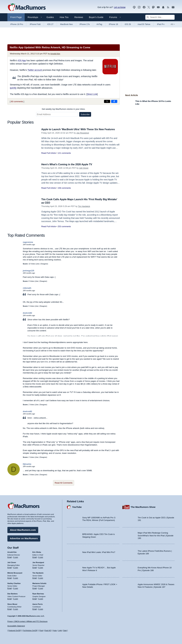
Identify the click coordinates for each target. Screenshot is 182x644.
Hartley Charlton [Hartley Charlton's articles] (14, 583)
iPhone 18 (113, 24)
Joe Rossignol (83, 133)
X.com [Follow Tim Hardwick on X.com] (41, 578)
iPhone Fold (35, 24)
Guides (50, 17)
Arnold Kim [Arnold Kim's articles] (12, 552)
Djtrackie (27, 464)
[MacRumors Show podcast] (134, 7)
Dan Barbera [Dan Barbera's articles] (12, 593)
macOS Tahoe (144, 24)
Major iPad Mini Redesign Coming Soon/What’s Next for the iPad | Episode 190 (156, 535)
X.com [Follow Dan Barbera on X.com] (16, 598)
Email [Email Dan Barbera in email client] (10, 598)
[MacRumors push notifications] (163, 7)
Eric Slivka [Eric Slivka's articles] (37, 552)
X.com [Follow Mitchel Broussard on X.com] (16, 578)
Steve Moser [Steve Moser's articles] (12, 604)
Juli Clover (84, 168)
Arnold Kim (55, 54)
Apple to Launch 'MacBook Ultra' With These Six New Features (80, 129)
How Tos (64, 17)
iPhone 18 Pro (17, 24)
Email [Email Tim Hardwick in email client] (35, 578)
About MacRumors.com (23, 529)
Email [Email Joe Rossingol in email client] (35, 567)
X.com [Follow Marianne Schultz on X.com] (41, 588)
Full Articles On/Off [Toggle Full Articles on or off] (30, 630)
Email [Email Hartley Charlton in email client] (10, 588)
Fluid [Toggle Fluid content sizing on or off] (41, 630)
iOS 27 (50, 24)
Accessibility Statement (16, 626)
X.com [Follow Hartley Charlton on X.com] (16, 588)
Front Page (16, 17)
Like (38, 264)
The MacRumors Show (143, 507)
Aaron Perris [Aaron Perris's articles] (38, 604)
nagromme (28, 242)
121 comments (64, 153)
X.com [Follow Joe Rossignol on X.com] (41, 567)
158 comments (64, 188)
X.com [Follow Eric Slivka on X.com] (41, 557)
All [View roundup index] (173, 24)
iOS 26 (128, 24)
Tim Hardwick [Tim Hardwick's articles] (38, 572)
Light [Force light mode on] (60, 630)
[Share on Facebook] (114, 101)
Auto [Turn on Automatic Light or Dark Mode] (55, 630)
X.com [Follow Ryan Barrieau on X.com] (41, 598)
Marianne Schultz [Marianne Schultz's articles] (39, 583)
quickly (13, 88)
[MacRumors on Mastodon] (153, 7)
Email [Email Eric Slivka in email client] (35, 557)
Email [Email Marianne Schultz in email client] (35, 588)
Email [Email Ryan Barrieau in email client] (35, 598)
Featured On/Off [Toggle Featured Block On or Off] (14, 630)
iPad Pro (161, 24)
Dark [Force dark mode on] (65, 630)
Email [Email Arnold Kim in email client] (10, 557)
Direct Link (92, 94)
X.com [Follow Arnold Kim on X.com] (16, 557)
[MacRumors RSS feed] (168, 7)
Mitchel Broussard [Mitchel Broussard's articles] (15, 572)
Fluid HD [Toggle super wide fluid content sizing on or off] (48, 630)
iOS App (22, 60)
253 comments (64, 226)
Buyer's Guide (96, 17)
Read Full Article (49, 153)
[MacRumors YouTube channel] (158, 7)
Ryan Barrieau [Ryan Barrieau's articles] (38, 593)
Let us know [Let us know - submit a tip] (120, 7)
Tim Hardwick (84, 206)
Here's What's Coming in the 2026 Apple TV (68, 164)
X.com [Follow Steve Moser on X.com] (16, 609)
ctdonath (27, 288)
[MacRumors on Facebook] (144, 7)
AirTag (99, 24)
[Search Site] (160, 17)
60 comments (17, 101)
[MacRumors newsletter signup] (173, 7)
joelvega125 (29, 271)
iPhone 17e (85, 24)
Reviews (79, 17)
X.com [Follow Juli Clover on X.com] (16, 567)
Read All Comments (64, 483)
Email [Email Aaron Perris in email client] (35, 609)
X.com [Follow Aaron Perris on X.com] (41, 609)
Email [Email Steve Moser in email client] (10, 609)
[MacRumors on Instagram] (139, 7)
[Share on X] (107, 101)
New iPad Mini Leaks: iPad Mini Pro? (99, 552)
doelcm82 (27, 313)
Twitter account (35, 70)
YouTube (77, 507)
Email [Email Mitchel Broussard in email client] (10, 578)
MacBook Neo (67, 24)
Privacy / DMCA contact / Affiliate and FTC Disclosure (27, 621)
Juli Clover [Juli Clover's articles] (12, 562)
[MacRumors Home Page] (27, 7)
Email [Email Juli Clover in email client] (10, 567)
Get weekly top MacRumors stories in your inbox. (64, 109)
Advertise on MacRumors (24, 538)
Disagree (44, 264)
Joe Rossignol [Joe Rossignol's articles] (38, 562)
